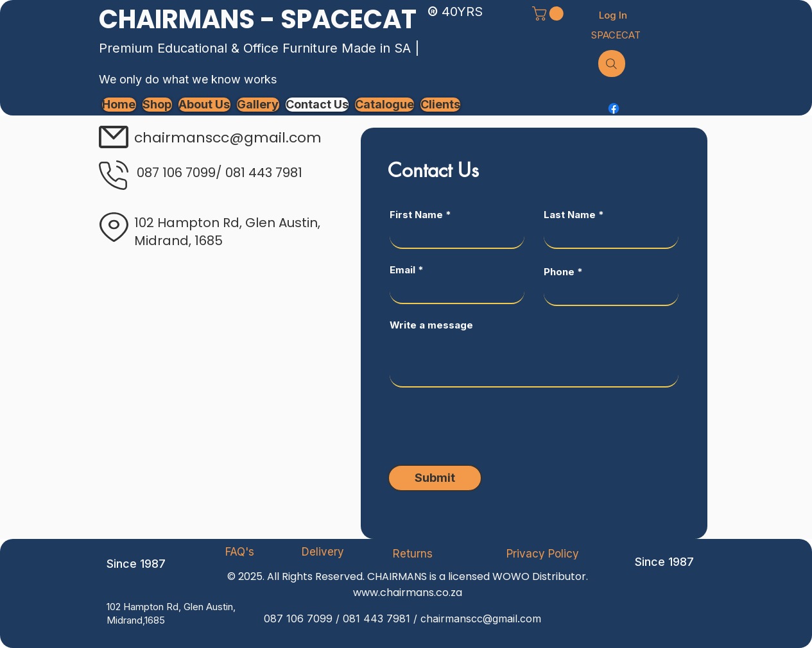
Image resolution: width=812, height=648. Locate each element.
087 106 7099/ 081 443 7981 (220, 173)
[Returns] (413, 554)
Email (402, 270)
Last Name (570, 215)
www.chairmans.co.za (408, 593)
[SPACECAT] (616, 35)
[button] (549, 13)
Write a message (431, 325)
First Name (416, 215)
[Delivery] (323, 552)
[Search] (612, 64)
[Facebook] (614, 108)
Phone (559, 272)
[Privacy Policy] (543, 554)
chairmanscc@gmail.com (481, 618)
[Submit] (435, 478)
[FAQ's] (240, 552)
